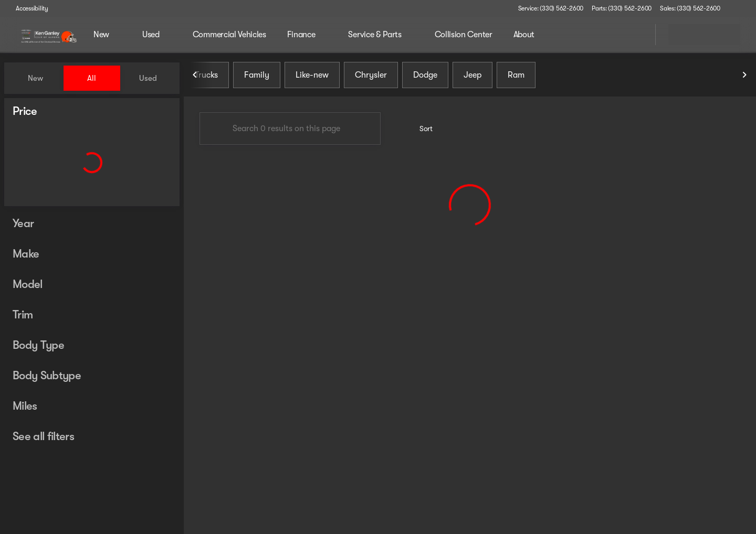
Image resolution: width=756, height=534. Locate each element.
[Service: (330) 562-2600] (551, 8)
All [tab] (92, 78)
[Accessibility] (27, 8)
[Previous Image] (195, 78)
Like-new (312, 78)
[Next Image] (744, 78)
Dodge (425, 78)
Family (257, 78)
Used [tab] (148, 78)
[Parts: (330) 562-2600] (622, 8)
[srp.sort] (420, 132)
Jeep (472, 78)
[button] (743, 8)
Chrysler (371, 78)
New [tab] (35, 78)
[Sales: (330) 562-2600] (690, 8)
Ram (516, 78)
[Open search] (634, 35)
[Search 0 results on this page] (290, 132)
